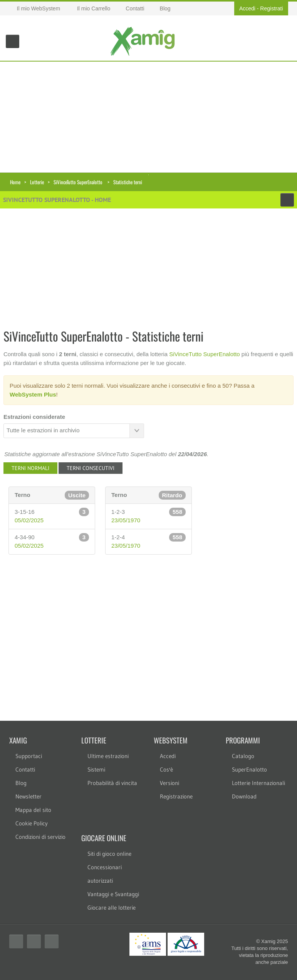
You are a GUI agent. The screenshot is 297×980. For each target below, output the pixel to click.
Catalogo (243, 756)
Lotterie (37, 182)
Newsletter (29, 796)
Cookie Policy (32, 823)
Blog (21, 783)
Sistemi (96, 769)
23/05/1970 (126, 520)
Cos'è (166, 769)
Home (15, 182)
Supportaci (29, 756)
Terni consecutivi (91, 468)
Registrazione (176, 796)
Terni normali (30, 468)
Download (244, 796)
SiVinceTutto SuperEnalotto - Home (57, 200)
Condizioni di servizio (40, 837)
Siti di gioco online (109, 854)
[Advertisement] (148, 115)
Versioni (169, 783)
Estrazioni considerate (34, 417)
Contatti (25, 769)
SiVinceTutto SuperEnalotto (78, 182)
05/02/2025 (29, 520)
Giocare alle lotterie (112, 907)
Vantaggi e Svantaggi (113, 894)
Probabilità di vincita (112, 783)
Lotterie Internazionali (258, 783)
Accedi (247, 8)
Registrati (271, 8)
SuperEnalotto (249, 769)
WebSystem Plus (33, 394)
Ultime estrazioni (108, 756)
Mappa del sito (33, 810)
